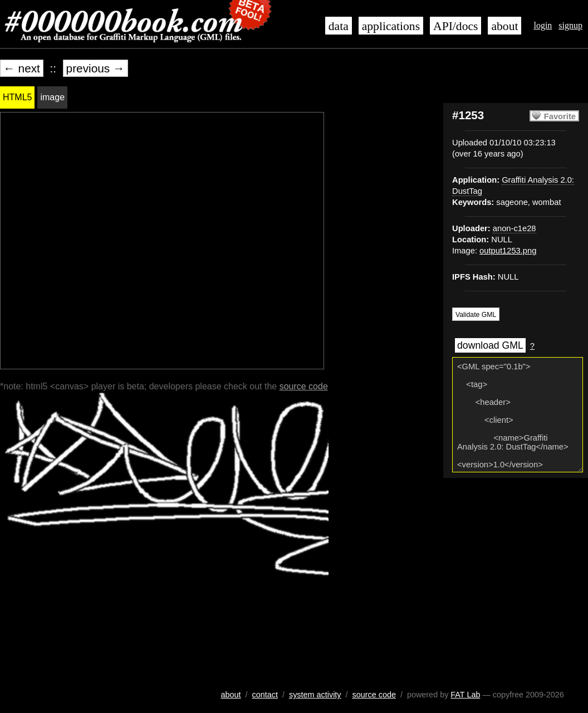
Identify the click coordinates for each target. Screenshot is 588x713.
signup (570, 25)
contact (265, 695)
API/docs (455, 26)
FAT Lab (465, 695)
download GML (490, 345)
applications (391, 26)
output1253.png (508, 251)
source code (304, 386)
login (543, 25)
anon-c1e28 (514, 228)
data (339, 26)
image (52, 97)
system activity (315, 695)
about (504, 26)
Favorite (560, 116)
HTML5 (17, 97)
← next (22, 68)
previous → (95, 68)
